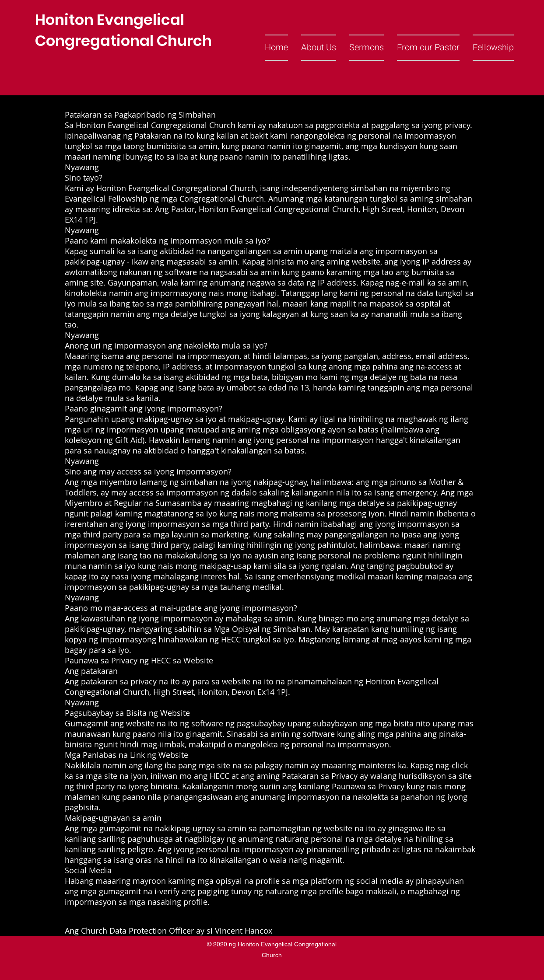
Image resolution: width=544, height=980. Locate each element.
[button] (319, 48)
